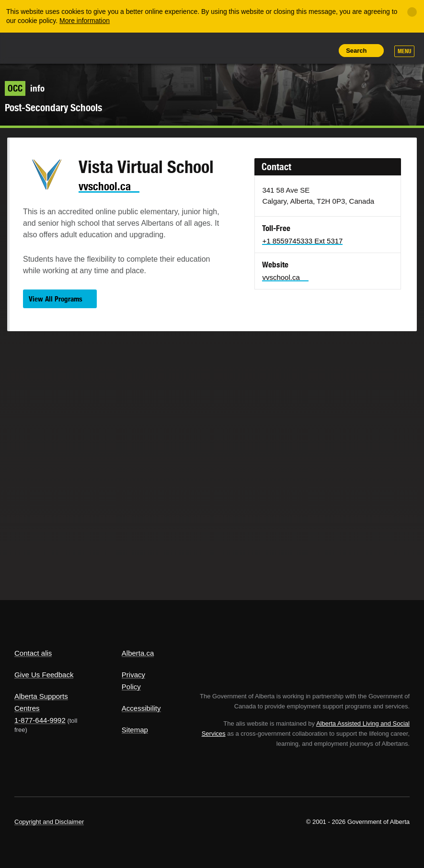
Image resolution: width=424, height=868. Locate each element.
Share (258, 50)
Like (302, 50)
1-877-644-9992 (40, 720)
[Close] (412, 12)
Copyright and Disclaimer (49, 822)
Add (280, 50)
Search (356, 51)
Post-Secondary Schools (53, 108)
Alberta (33, 47)
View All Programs (56, 299)
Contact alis (33, 653)
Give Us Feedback (44, 675)
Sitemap (135, 730)
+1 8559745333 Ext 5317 (302, 241)
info (25, 88)
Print (323, 50)
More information (85, 21)
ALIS (78, 47)
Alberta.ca (138, 653)
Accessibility (141, 708)
